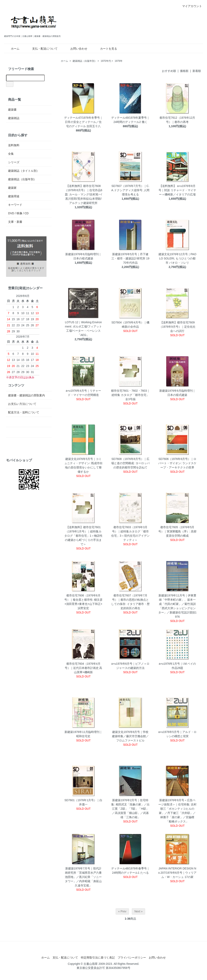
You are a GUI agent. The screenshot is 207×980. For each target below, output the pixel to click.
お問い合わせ (76, 49)
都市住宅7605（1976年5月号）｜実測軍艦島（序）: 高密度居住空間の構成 (177, 531)
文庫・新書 (15, 222)
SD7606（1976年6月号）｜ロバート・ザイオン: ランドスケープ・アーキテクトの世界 (177, 463)
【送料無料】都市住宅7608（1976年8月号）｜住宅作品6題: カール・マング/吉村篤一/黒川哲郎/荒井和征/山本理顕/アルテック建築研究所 (83, 194)
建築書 (12, 110)
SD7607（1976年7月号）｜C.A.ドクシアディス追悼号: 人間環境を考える (130, 190)
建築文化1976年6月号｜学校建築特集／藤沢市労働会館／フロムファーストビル (130, 736)
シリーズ (14, 162)
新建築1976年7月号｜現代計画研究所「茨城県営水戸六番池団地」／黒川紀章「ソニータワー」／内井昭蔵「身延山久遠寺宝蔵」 (83, 877)
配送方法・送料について (24, 412)
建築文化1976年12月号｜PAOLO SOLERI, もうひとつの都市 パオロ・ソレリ (177, 258)
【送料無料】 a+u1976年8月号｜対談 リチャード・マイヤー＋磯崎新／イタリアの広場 (177, 190)
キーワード (15, 205)
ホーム (12, 49)
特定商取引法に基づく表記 (98, 958)
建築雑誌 (14, 118)
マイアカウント (190, 6)
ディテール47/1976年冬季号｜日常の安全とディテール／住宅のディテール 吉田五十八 (83, 122)
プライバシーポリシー (132, 958)
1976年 (119, 61)
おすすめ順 (169, 71)
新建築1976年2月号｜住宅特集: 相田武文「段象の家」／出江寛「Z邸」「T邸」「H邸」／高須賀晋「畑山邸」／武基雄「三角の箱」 (130, 809)
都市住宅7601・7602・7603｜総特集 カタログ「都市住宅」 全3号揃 (130, 395)
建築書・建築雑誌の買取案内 (26, 395)
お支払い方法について (22, 404)
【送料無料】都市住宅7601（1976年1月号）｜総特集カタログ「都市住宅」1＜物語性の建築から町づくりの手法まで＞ (83, 536)
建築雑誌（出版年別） (85, 61)
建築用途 (14, 196)
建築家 (12, 188)
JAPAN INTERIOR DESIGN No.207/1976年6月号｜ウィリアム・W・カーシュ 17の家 (177, 873)
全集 (11, 154)
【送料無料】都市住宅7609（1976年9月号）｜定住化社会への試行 (177, 327)
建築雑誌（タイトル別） (24, 171)
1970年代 (106, 61)
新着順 (197, 71)
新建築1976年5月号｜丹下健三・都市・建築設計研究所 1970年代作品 (130, 258)
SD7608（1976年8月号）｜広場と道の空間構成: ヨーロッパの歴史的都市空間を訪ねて (130, 463)
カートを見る (106, 49)
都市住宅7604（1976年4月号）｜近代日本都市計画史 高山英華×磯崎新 (83, 668)
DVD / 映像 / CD (18, 213)
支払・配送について (42, 49)
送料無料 (14, 145)
